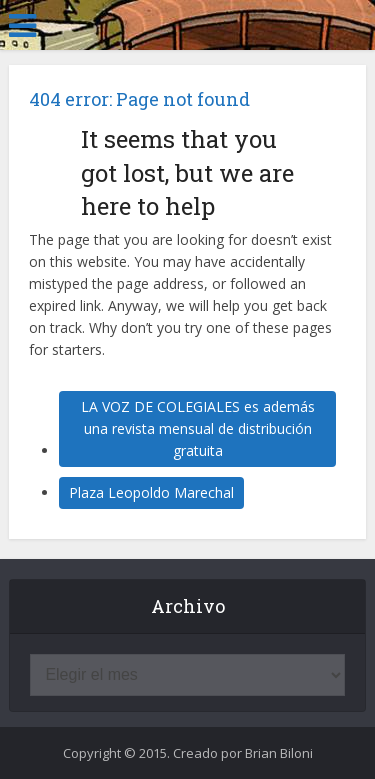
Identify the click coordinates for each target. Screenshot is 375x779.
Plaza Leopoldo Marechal (151, 492)
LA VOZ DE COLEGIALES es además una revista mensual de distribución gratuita (198, 428)
